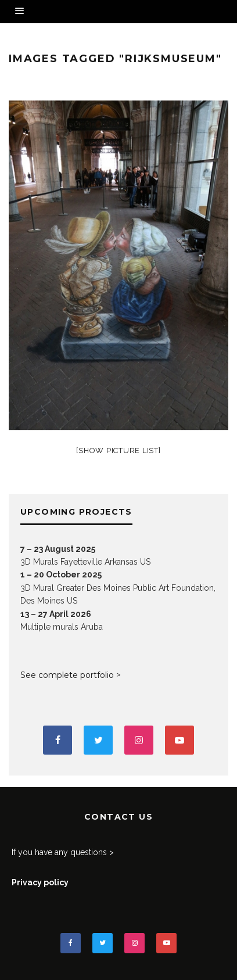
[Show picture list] (118, 450)
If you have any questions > (63, 852)
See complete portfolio (67, 675)
